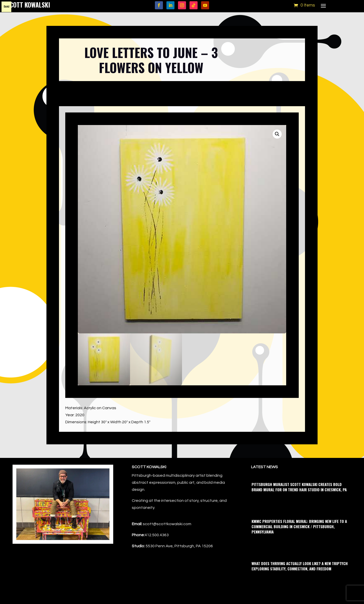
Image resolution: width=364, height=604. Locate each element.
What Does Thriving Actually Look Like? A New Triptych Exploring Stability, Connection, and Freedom (300, 566)
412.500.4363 (157, 535)
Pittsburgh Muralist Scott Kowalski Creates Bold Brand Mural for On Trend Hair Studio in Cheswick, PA (299, 487)
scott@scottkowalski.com (167, 524)
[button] (277, 134)
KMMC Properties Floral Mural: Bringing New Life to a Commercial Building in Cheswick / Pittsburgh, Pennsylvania (299, 526)
